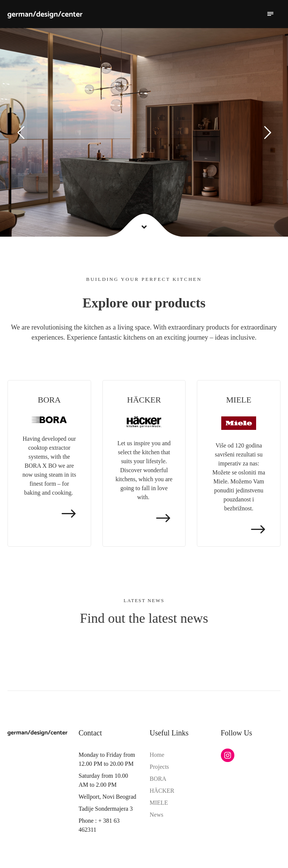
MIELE (159, 803)
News (156, 815)
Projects (159, 767)
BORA (158, 779)
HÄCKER (162, 791)
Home (157, 755)
